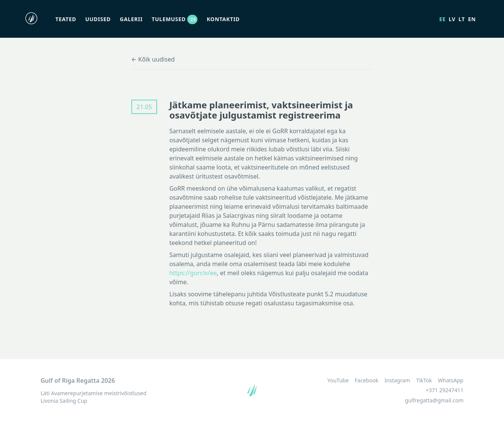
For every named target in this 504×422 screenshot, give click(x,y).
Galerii (131, 19)
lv (452, 19)
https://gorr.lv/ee (193, 273)
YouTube (338, 380)
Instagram (397, 380)
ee (442, 19)
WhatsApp (451, 380)
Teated (66, 19)
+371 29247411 (445, 390)
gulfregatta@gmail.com (434, 400)
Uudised (98, 19)
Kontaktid (223, 19)
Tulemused (175, 19)
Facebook (367, 380)
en (472, 19)
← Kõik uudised (153, 59)
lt (462, 19)
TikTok (424, 380)
